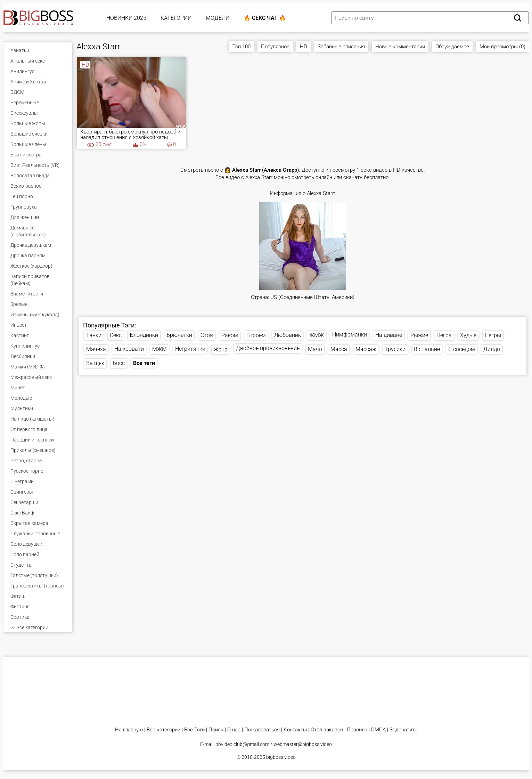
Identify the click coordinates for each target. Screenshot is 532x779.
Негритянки (190, 349)
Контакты (295, 730)
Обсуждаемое (452, 47)
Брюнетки (179, 335)
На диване (389, 335)
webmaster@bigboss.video (303, 744)
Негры (493, 335)
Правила (357, 730)
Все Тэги (194, 730)
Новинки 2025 (126, 18)
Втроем (256, 335)
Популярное (275, 47)
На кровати (129, 349)
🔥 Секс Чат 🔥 (265, 18)
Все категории (163, 730)
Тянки (94, 335)
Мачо (315, 349)
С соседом (462, 349)
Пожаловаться (262, 730)
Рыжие (419, 335)
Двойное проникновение (268, 348)
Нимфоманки (350, 335)
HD (304, 47)
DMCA (378, 730)
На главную (129, 730)
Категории (176, 18)
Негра (444, 335)
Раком (230, 335)
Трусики (395, 349)
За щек (95, 363)
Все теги (144, 363)
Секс (116, 335)
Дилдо (492, 349)
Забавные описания (341, 47)
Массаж (366, 349)
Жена (221, 350)
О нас (234, 730)
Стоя (207, 335)
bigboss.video (281, 757)
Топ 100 (242, 47)
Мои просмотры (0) (502, 47)
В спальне (427, 349)
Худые (468, 335)
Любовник (288, 335)
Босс (119, 363)
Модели (218, 18)
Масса (339, 349)
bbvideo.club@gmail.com (242, 744)
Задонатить (403, 730)
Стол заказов (327, 730)
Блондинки (144, 335)
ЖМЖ (317, 335)
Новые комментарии (400, 47)
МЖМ (159, 349)
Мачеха (96, 349)
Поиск (216, 730)
